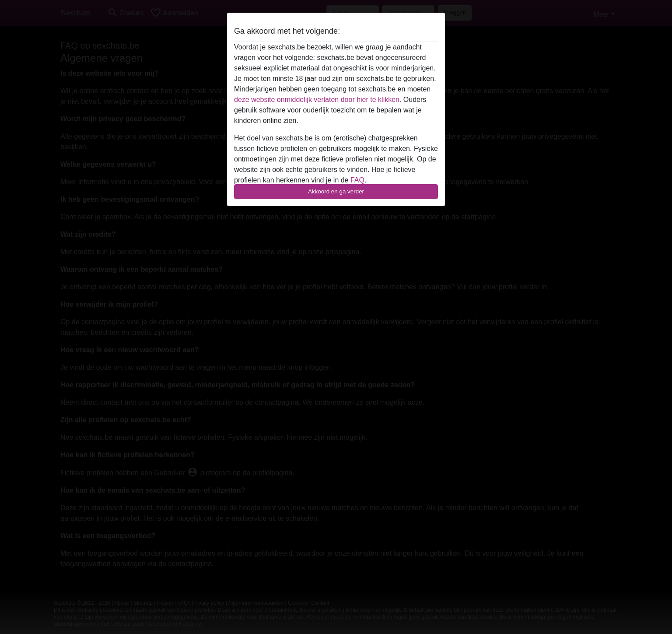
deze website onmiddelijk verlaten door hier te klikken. (318, 100)
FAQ (357, 180)
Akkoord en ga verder (336, 191)
